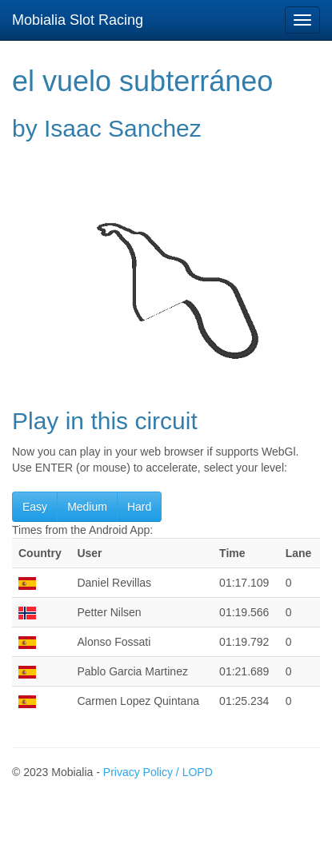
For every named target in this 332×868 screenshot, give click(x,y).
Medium (87, 507)
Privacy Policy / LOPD (158, 772)
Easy (35, 507)
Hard (139, 507)
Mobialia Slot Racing (78, 20)
